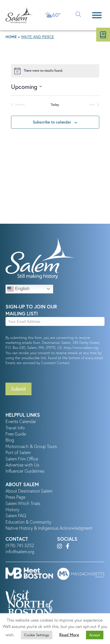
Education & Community (28, 522)
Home (11, 37)
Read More (69, 635)
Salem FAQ (16, 516)
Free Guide (16, 434)
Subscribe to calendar (52, 122)
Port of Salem (18, 452)
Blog (10, 440)
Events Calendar (21, 421)
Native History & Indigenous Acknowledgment (49, 528)
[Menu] (97, 15)
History (12, 509)
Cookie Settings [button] (37, 635)
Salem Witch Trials (23, 503)
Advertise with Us (22, 465)
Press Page (15, 497)
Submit (18, 389)
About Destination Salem (29, 491)
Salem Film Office (22, 459)
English (18, 289)
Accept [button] (95, 635)
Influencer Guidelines (25, 471)
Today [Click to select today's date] (55, 105)
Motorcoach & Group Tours (31, 446)
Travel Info (15, 428)
